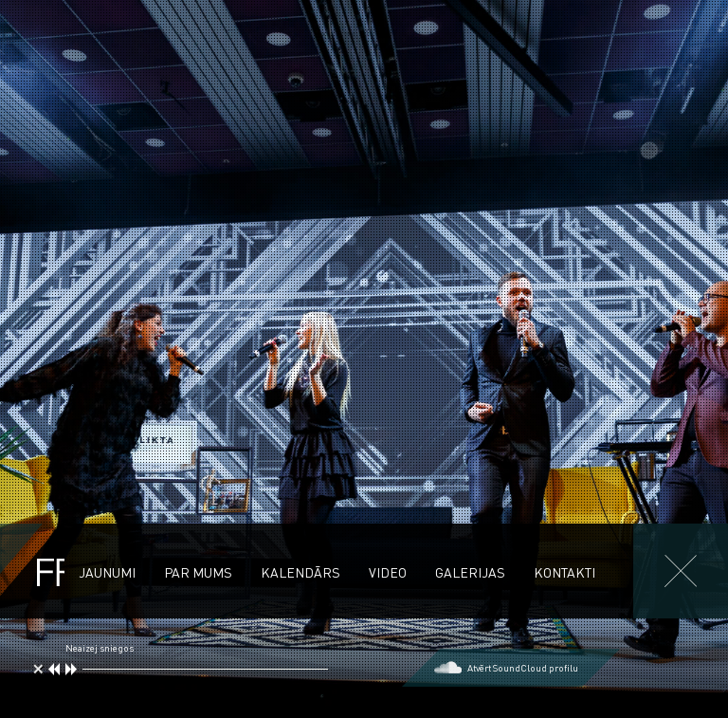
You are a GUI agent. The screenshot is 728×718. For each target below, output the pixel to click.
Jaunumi (107, 572)
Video (388, 572)
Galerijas (470, 572)
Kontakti (564, 572)
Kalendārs (300, 572)
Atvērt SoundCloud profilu (523, 668)
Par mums (198, 572)
